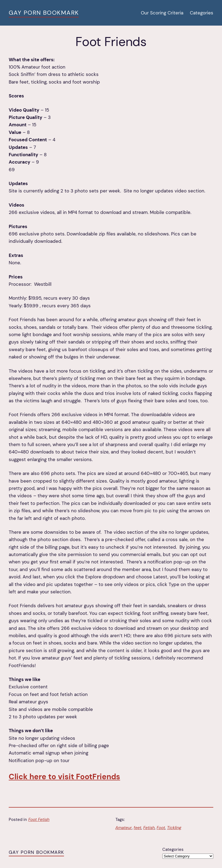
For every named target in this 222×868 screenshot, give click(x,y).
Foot (161, 828)
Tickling (174, 828)
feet (138, 828)
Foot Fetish (39, 820)
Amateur (124, 828)
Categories (173, 849)
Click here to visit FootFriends (64, 777)
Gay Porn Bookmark (44, 13)
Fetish (149, 828)
